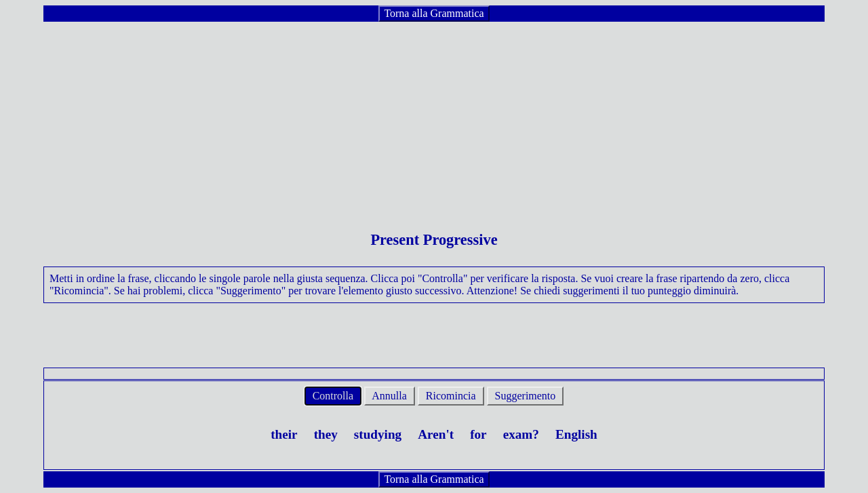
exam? (521, 434)
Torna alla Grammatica (434, 13)
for (478, 434)
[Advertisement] (434, 118)
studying (378, 434)
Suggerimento (526, 396)
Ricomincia (451, 396)
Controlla (333, 396)
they (326, 434)
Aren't (436, 434)
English (576, 434)
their (284, 434)
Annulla (390, 396)
